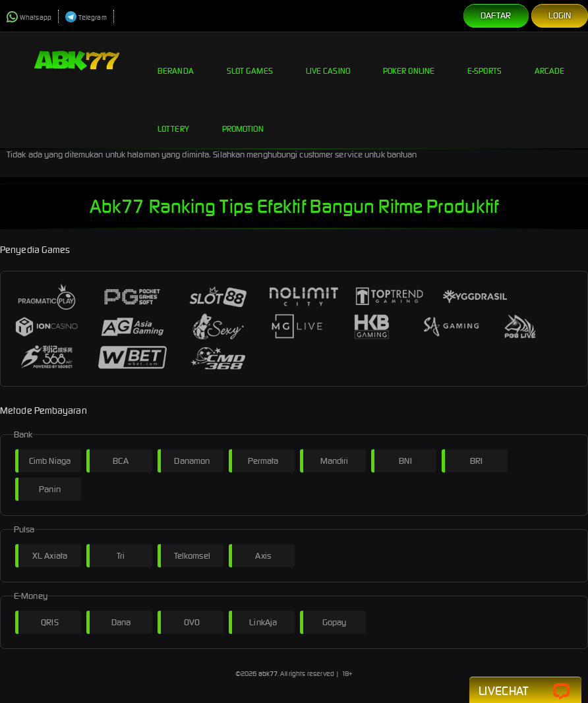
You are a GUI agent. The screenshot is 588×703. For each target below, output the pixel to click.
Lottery (173, 119)
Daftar (496, 15)
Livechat (525, 691)
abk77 (268, 674)
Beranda (176, 61)
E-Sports (485, 61)
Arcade (550, 61)
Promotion (243, 119)
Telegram (86, 17)
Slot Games (250, 61)
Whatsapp (29, 17)
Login (560, 15)
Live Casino (328, 61)
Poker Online (409, 61)
